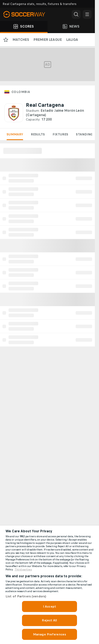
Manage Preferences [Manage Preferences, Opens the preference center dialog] (50, 634)
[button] (76, 14)
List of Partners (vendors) (26, 596)
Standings (85, 134)
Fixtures (60, 134)
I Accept (50, 606)
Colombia (21, 92)
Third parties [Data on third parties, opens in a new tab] (23, 570)
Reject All (49, 620)
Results (38, 134)
